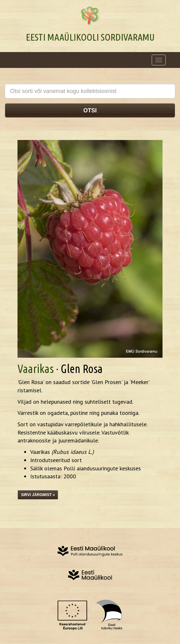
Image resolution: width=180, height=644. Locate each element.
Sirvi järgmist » (38, 495)
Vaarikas (36, 369)
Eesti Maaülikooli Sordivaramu (90, 37)
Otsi (90, 110)
